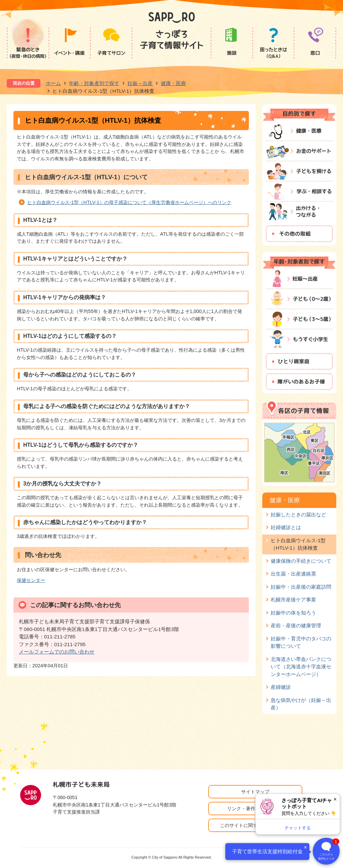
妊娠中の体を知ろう (293, 613)
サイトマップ (255, 792)
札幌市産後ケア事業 (293, 600)
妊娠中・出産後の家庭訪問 (301, 587)
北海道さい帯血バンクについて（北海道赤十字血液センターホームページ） (301, 667)
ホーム (53, 83)
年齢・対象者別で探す (94, 83)
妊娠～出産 (140, 83)
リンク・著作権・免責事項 (255, 808)
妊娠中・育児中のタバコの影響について (301, 642)
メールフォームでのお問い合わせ (57, 652)
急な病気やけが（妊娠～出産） (301, 704)
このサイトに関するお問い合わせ (255, 825)
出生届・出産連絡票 (293, 574)
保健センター (31, 580)
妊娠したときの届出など (298, 515)
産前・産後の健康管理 (296, 625)
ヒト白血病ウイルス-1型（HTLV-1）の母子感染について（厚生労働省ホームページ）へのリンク (129, 202)
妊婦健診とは (286, 527)
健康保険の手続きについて (301, 561)
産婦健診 (281, 687)
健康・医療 (173, 83)
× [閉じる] (335, 799)
